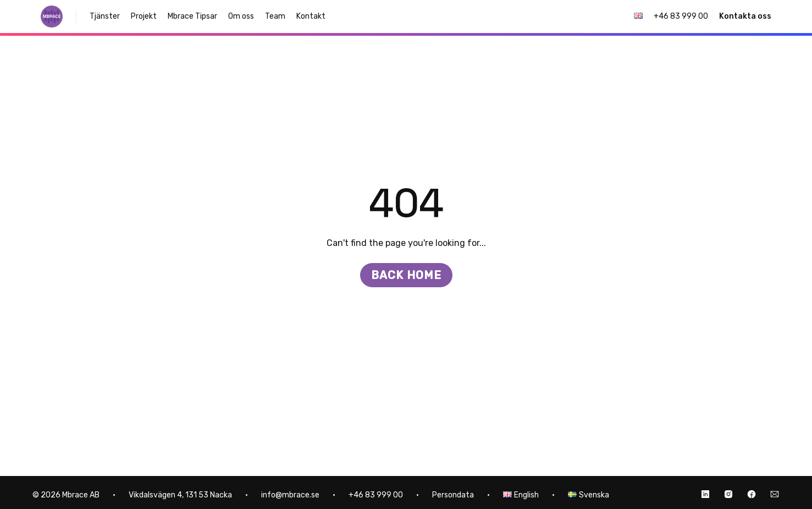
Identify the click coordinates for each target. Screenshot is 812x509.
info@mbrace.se (290, 495)
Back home (406, 275)
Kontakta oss (745, 16)
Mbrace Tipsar (192, 16)
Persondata (453, 495)
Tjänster (105, 16)
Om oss (241, 16)
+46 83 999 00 (681, 16)
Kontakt (311, 16)
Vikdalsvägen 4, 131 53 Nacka (180, 495)
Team (275, 16)
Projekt (144, 16)
